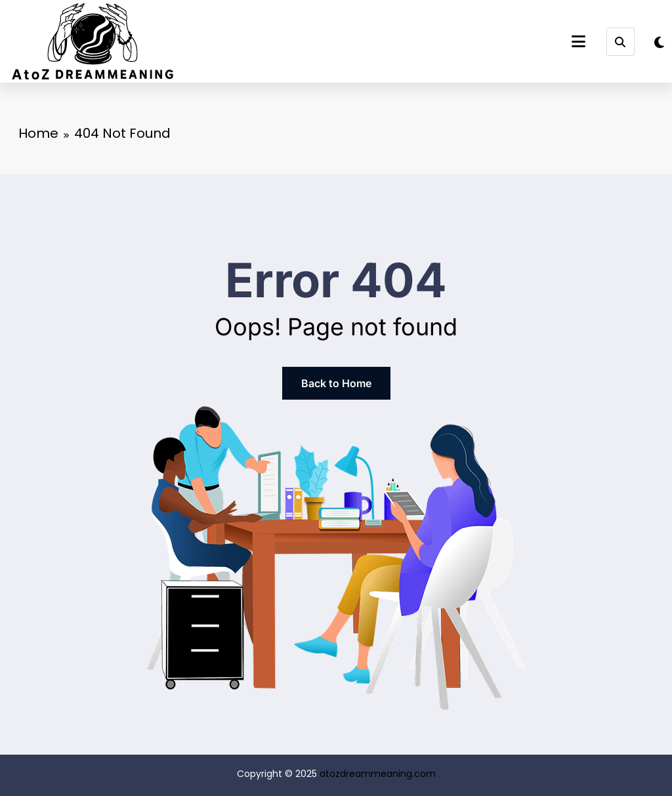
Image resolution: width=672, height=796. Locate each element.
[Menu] (578, 42)
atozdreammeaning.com (378, 774)
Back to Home (336, 383)
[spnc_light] (659, 43)
